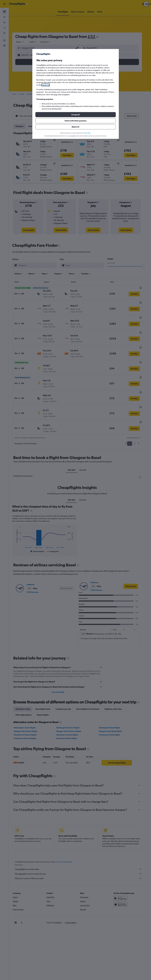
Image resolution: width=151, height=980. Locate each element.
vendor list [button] (46, 85)
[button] (76, 115)
